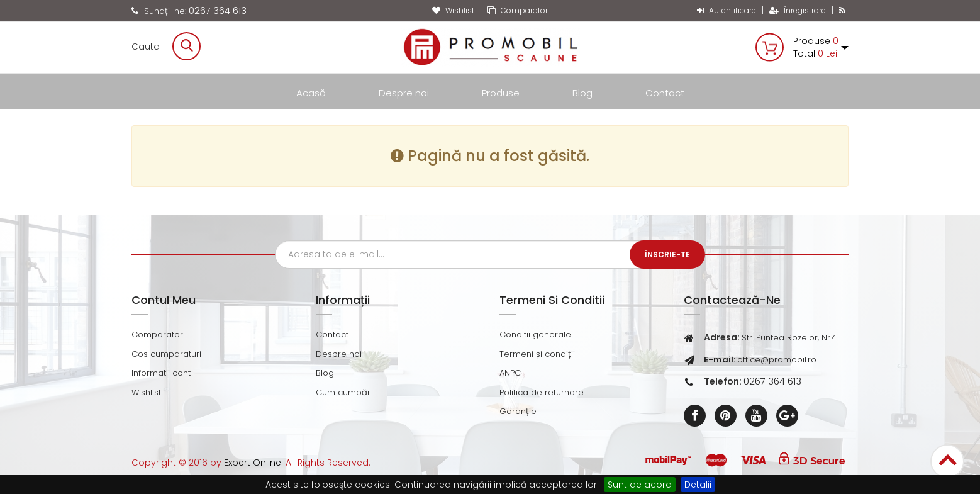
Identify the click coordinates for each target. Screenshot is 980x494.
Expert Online (253, 463)
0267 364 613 (218, 10)
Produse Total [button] (821, 47)
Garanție (518, 411)
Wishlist (453, 10)
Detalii (698, 485)
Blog (582, 93)
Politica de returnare (542, 392)
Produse (501, 93)
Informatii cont (161, 373)
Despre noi (404, 93)
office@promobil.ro (777, 360)
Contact (665, 93)
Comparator (518, 10)
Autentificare (727, 10)
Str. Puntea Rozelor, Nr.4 (789, 338)
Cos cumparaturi (166, 354)
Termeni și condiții (537, 354)
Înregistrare (798, 10)
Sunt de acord (640, 485)
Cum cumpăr (343, 392)
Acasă (311, 93)
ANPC (510, 373)
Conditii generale (535, 334)
